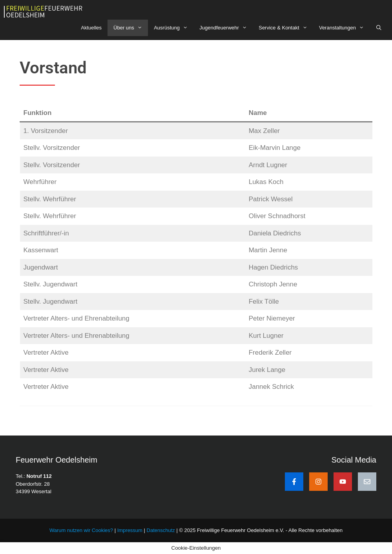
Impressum (131, 530)
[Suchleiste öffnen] (379, 28)
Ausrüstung (174, 28)
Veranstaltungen (344, 28)
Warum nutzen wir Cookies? (81, 530)
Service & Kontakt (286, 28)
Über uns (131, 28)
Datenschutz (161, 530)
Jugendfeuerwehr (226, 28)
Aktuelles (91, 28)
